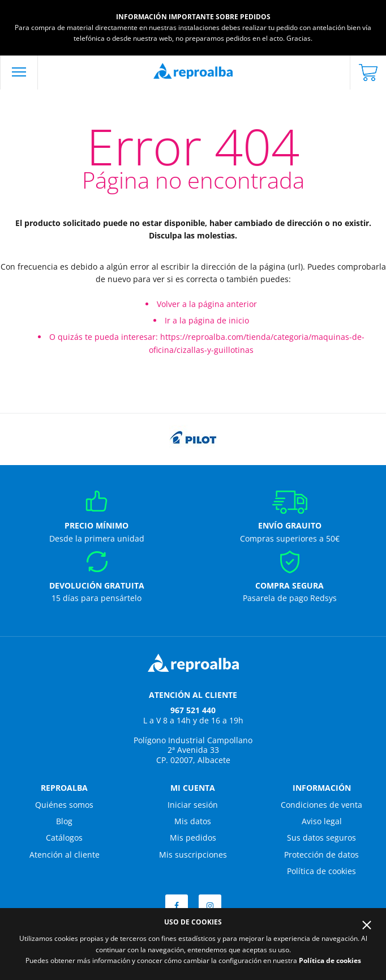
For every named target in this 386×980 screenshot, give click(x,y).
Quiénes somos (64, 805)
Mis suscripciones (193, 855)
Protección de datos (321, 855)
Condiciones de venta (321, 805)
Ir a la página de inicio (207, 320)
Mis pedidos (193, 838)
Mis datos (193, 821)
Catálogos (64, 838)
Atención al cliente (65, 855)
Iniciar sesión (193, 805)
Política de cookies (321, 871)
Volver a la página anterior (207, 304)
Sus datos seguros (321, 838)
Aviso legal (322, 821)
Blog (64, 821)
